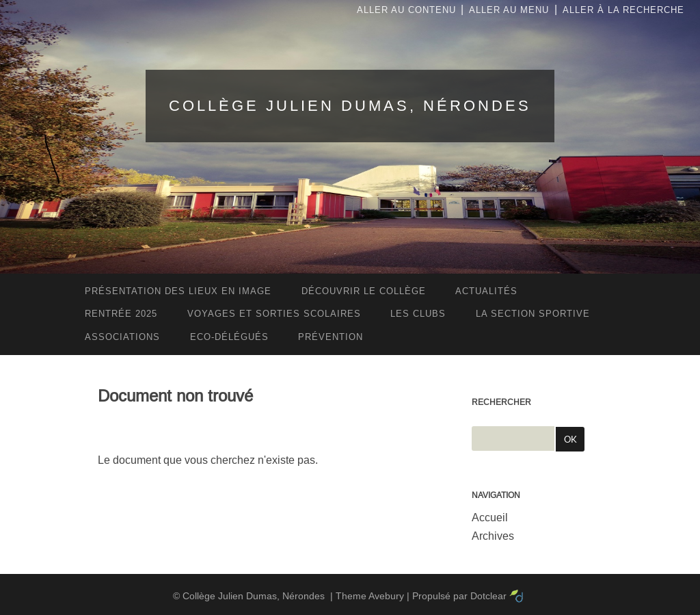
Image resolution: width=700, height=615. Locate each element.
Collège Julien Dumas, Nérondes (350, 106)
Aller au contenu (406, 10)
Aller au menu (509, 10)
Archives (493, 536)
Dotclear (488, 596)
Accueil (490, 518)
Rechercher (501, 402)
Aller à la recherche (623, 10)
